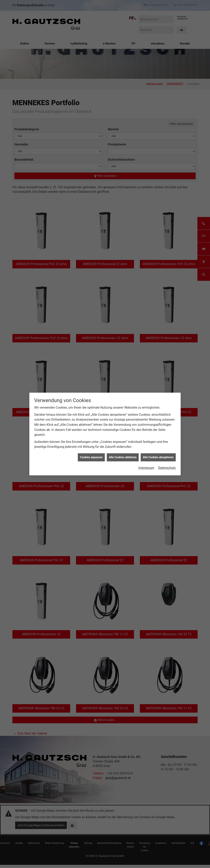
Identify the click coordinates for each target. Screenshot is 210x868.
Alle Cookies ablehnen (123, 457)
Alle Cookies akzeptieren (158, 457)
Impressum (146, 468)
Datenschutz (167, 468)
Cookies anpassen (91, 457)
